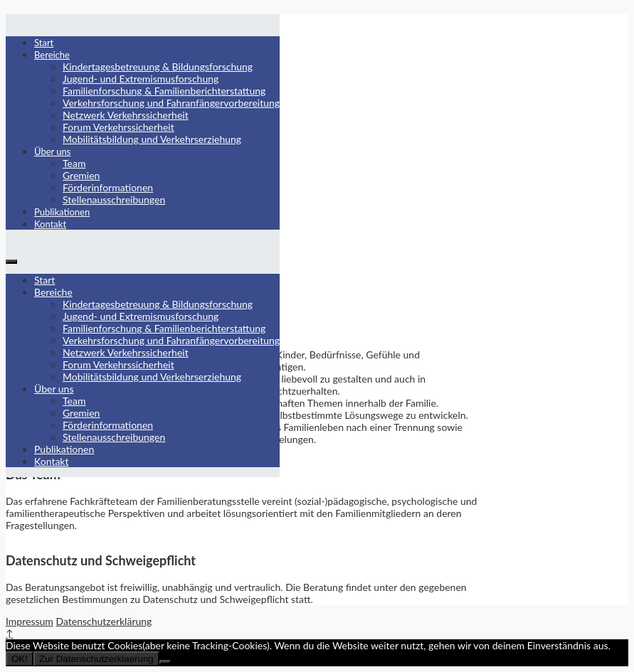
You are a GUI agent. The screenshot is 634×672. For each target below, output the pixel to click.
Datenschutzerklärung (104, 621)
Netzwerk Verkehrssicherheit (126, 115)
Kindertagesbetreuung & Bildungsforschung (158, 66)
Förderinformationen (108, 187)
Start (44, 43)
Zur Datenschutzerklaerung (96, 659)
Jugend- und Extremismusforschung (141, 79)
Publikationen (62, 212)
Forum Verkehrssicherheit (118, 127)
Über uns (53, 151)
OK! (20, 659)
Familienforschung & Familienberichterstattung (164, 91)
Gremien (81, 175)
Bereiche (52, 55)
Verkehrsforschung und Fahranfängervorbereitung (171, 103)
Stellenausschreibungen (114, 199)
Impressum (30, 621)
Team (74, 163)
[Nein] (165, 662)
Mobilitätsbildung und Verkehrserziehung (152, 139)
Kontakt (50, 224)
